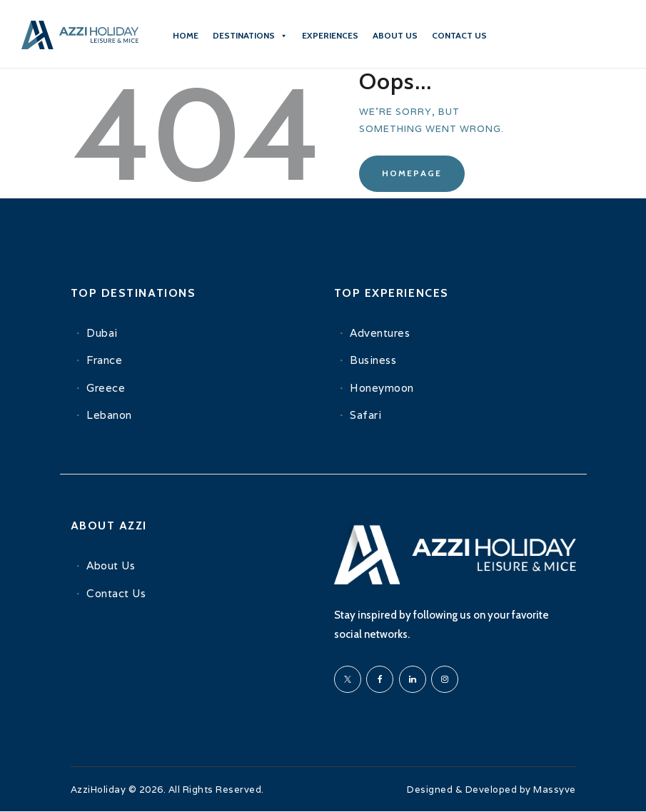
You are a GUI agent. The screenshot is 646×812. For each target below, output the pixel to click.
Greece (106, 388)
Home (186, 35)
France (104, 360)
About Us (395, 35)
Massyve (555, 790)
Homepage (412, 173)
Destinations (250, 36)
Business (373, 360)
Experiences (330, 35)
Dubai (102, 333)
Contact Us (116, 593)
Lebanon (109, 415)
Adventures (380, 333)
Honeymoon (382, 388)
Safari (365, 415)
